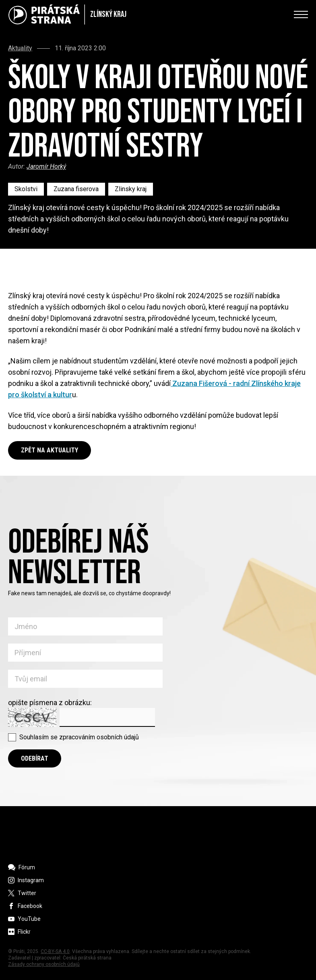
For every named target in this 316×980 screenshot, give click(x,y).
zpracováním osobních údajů (99, 737)
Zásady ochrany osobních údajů (44, 964)
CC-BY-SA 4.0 (55, 951)
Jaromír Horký (46, 166)
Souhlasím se (79, 737)
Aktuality (20, 48)
